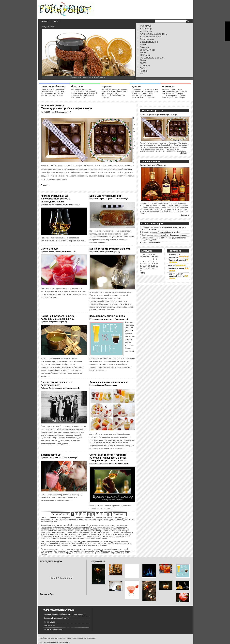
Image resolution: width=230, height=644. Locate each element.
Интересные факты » (152, 111)
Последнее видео (51, 561)
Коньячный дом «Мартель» (153, 165)
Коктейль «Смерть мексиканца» (174, 235)
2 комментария (111, 385)
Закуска (144, 47)
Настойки (145, 55)
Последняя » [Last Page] (120, 514)
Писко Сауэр (50, 622)
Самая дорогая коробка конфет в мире (66, 108)
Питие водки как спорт (54, 629)
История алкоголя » (152, 161)
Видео (144, 44)
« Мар (142, 273)
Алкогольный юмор (53, 87)
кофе (131, 328)
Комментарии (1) (69, 252)
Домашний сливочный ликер (56, 618)
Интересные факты (51, 105)
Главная (45, 21)
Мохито (172, 266)
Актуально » (48, 27)
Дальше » (45, 185)
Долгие (136, 87)
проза (143, 63)
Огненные (168, 87)
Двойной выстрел (177, 269)
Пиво (143, 60)
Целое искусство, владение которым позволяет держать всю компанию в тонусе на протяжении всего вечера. (53, 92)
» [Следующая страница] (110, 514)
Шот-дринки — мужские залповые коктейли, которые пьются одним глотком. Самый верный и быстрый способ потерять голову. (84, 93)
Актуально (146, 31)
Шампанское (50, 626)
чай (131, 331)
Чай (142, 74)
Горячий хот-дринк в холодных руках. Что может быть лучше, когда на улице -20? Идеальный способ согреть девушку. (115, 93)
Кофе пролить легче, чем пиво (107, 316)
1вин (56, 21)
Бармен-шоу (147, 39)
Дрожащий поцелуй (177, 260)
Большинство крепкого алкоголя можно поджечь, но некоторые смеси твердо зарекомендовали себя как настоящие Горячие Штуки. (174, 93)
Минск (158, 243)
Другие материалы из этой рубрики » (88, 77)
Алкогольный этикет (151, 37)
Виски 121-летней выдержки (106, 196)
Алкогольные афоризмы (154, 34)
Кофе (143, 52)
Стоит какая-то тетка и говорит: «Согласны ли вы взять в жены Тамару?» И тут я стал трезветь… (109, 458)
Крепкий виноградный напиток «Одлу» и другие (65, 614)
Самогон (145, 66)
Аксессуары (147, 29)
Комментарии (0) (64, 112)
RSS (41, 642)
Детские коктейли (51, 455)
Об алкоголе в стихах (152, 58)
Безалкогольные (149, 42)
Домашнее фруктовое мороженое (109, 382)
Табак (143, 68)
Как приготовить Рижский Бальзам (110, 249)
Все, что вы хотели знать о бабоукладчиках (56, 384)
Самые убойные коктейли (169, 232)
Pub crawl (145, 26)
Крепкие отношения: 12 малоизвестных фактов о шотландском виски (56, 199)
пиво (127, 339)
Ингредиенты (147, 50)
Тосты (143, 71)
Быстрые (77, 87)
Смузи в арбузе (50, 249)
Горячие (107, 87)
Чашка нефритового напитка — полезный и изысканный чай (59, 317)
